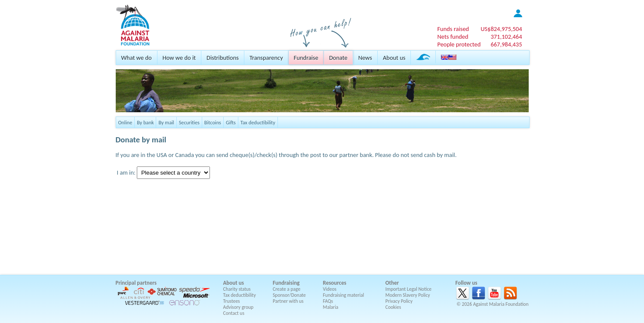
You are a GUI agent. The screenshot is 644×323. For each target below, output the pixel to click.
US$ (501, 29)
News (365, 58)
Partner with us (288, 301)
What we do (137, 58)
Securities (189, 122)
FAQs (328, 301)
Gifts (231, 122)
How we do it (179, 58)
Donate (338, 58)
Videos (330, 289)
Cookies (393, 307)
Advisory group (239, 307)
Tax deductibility (258, 122)
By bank (145, 122)
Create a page (287, 289)
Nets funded (453, 37)
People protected (459, 44)
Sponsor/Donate (289, 295)
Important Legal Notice (408, 289)
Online (125, 122)
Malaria (331, 307)
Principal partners (136, 283)
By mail (166, 122)
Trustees (232, 301)
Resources (335, 283)
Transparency (266, 58)
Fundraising (286, 283)
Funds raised (453, 29)
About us (394, 58)
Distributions (223, 58)
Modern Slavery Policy (408, 295)
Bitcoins (213, 122)
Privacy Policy (399, 301)
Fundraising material (344, 295)
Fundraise (306, 58)
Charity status (237, 289)
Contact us (234, 313)
